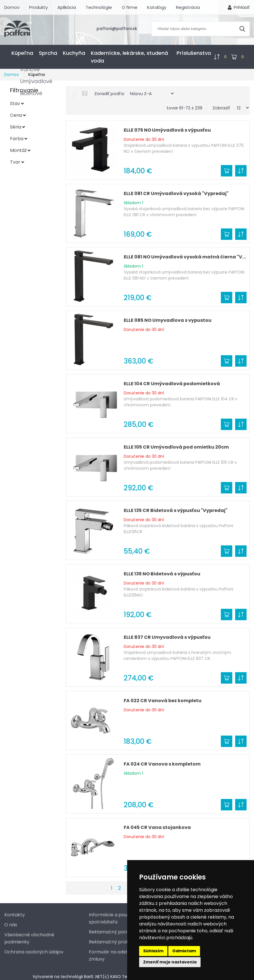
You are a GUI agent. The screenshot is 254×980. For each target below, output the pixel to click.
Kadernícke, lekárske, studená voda (129, 57)
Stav (15, 104)
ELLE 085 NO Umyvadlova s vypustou (168, 320)
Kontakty (15, 915)
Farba (17, 139)
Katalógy (157, 7)
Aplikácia (67, 7)
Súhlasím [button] (153, 951)
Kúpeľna (22, 53)
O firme (130, 7)
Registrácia (188, 7)
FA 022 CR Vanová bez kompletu (163, 701)
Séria (16, 127)
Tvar (15, 162)
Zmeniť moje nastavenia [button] (170, 962)
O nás (11, 925)
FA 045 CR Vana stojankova (157, 827)
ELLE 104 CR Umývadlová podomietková (172, 384)
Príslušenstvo (194, 53)
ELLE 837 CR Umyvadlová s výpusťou (167, 637)
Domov (12, 7)
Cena (16, 115)
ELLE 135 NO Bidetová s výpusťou (162, 574)
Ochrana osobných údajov (34, 952)
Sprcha (48, 53)
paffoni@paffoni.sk (117, 29)
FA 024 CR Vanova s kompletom (162, 764)
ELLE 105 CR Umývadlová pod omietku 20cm (176, 447)
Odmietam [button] (184, 951)
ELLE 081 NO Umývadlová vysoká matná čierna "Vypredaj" (185, 257)
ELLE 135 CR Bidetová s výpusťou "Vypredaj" (176, 510)
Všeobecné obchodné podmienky (29, 938)
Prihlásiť (242, 7)
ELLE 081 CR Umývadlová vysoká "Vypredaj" (176, 193)
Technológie (99, 7)
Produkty (38, 7)
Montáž (18, 150)
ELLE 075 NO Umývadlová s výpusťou (167, 130)
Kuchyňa (74, 53)
